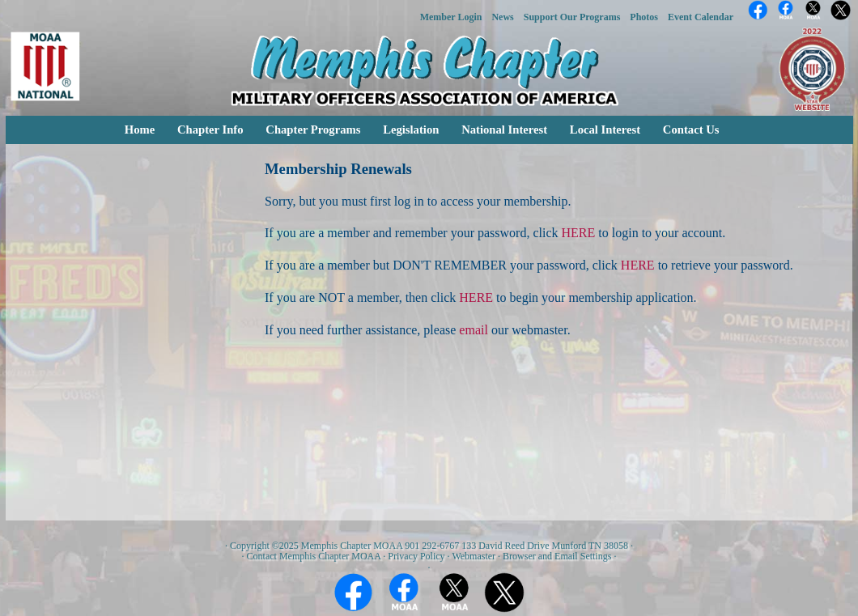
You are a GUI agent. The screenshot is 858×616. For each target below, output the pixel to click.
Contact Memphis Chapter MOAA (314, 556)
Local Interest (605, 130)
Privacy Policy (416, 556)
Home (140, 130)
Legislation (411, 130)
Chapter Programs (313, 130)
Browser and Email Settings (557, 556)
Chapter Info (210, 130)
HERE (579, 233)
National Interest (504, 130)
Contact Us (691, 130)
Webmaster (474, 556)
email (474, 330)
